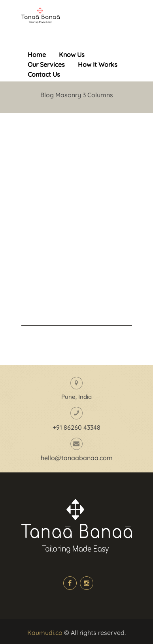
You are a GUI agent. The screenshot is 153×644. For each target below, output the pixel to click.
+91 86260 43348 (76, 427)
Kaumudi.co (45, 633)
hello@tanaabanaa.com (77, 458)
